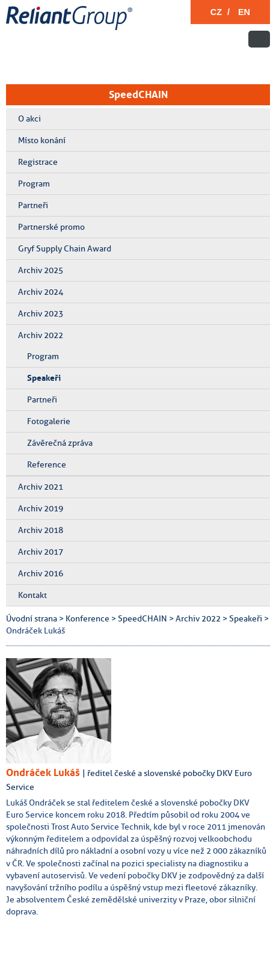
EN (244, 12)
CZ (216, 12)
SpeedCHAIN (138, 94)
